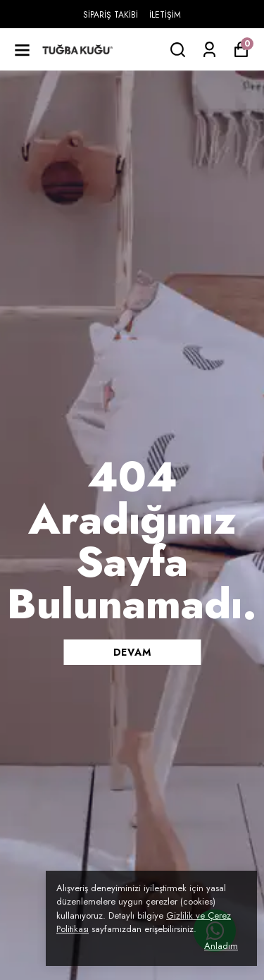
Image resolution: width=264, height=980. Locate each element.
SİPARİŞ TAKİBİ (111, 15)
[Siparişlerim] (209, 50)
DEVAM (132, 652)
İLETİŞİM (165, 15)
